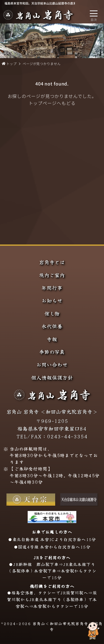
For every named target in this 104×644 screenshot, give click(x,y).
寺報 (52, 339)
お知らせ (52, 301)
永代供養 (52, 326)
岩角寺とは (52, 262)
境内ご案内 (52, 275)
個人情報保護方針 (52, 378)
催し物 (52, 314)
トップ (11, 64)
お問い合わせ (52, 365)
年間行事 (52, 288)
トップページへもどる (52, 103)
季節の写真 (52, 352)
